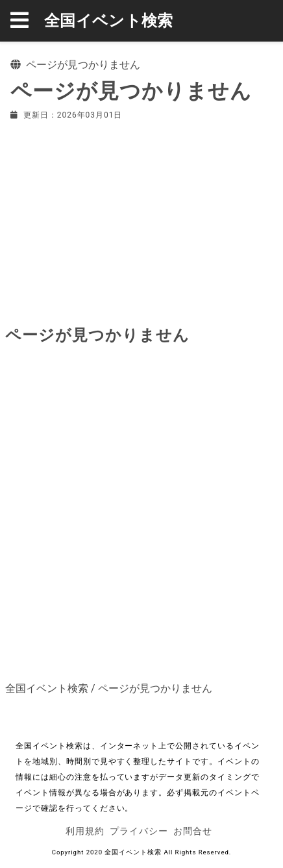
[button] (27, 21)
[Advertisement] (141, 220)
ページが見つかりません (155, 688)
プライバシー (139, 831)
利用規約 (85, 831)
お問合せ (193, 831)
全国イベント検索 (109, 21)
